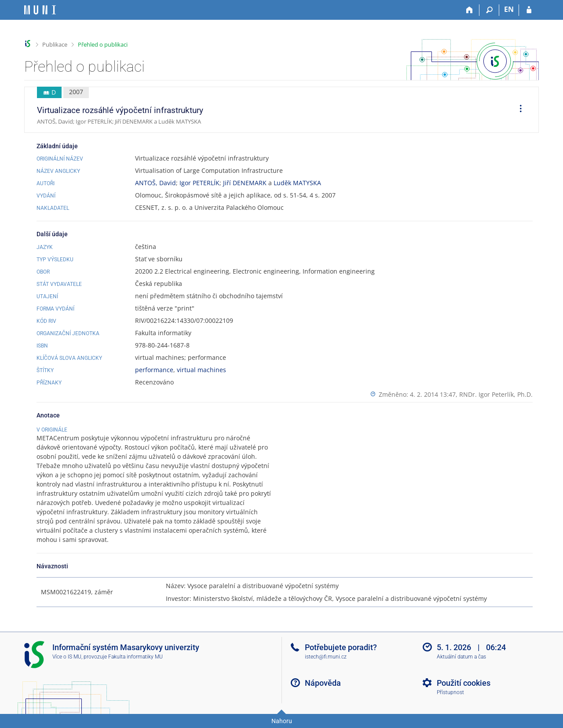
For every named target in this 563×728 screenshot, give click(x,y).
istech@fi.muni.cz (326, 657)
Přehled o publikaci (103, 44)
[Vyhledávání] (489, 10)
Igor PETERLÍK (199, 183)
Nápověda (323, 683)
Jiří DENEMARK (245, 183)
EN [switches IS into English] (509, 9)
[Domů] (470, 10)
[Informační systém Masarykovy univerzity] (40, 10)
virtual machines (201, 370)
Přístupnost (450, 692)
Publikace (55, 44)
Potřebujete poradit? (341, 647)
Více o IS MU (67, 657)
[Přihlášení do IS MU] (529, 10)
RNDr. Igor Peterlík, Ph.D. (496, 394)
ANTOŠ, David (155, 183)
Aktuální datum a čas (461, 657)
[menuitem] (518, 110)
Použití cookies (464, 683)
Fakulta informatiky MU (135, 657)
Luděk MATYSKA (297, 183)
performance (154, 370)
